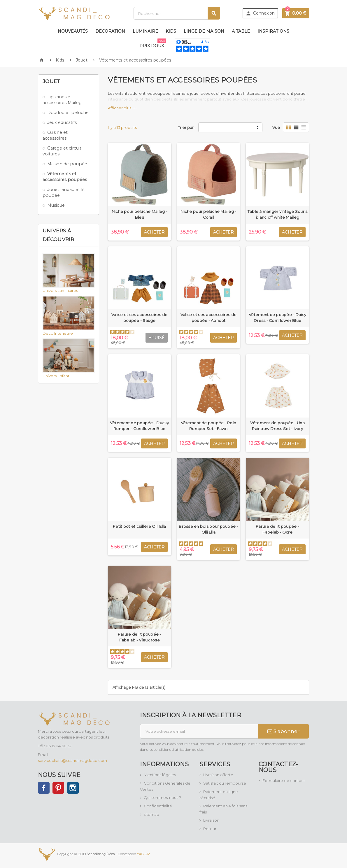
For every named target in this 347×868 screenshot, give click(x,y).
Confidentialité (158, 806)
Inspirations (273, 31)
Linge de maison (204, 31)
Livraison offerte (218, 775)
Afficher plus (122, 108)
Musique (56, 205)
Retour (210, 829)
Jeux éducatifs (62, 122)
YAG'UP (143, 854)
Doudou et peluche (68, 113)
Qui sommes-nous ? (162, 797)
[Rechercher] (177, 13)
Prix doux (153, 43)
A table (241, 31)
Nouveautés (73, 31)
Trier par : (187, 127)
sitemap (151, 814)
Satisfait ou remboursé (225, 783)
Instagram (73, 788)
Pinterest (58, 788)
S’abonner (283, 731)
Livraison (211, 820)
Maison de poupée (67, 164)
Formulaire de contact (284, 781)
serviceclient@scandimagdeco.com (72, 760)
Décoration (110, 31)
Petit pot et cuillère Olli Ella (139, 526)
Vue (276, 127)
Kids (171, 31)
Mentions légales (160, 775)
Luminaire (145, 31)
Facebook (44, 788)
